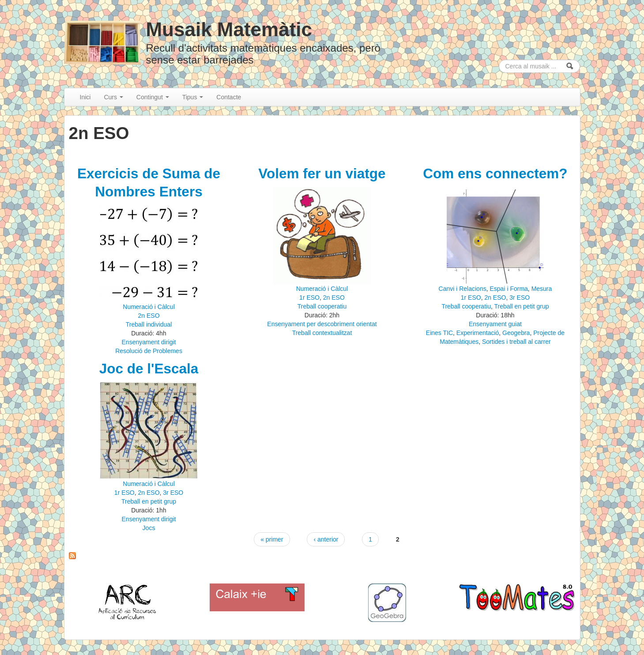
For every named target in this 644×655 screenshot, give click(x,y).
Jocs (149, 528)
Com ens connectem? (495, 173)
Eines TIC (439, 333)
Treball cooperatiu (322, 306)
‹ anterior (326, 539)
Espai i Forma (508, 289)
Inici (85, 97)
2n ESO (149, 316)
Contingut (153, 97)
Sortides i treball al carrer (516, 342)
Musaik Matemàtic (229, 29)
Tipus (193, 97)
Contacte (229, 97)
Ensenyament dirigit (149, 342)
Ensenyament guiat (495, 324)
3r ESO (520, 297)
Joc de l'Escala (149, 369)
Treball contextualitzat (322, 333)
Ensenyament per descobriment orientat (322, 324)
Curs (113, 97)
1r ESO (309, 297)
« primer (272, 539)
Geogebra (516, 333)
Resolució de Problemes (149, 351)
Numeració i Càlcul (149, 307)
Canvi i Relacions (463, 289)
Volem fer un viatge (322, 173)
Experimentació (478, 333)
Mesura (542, 289)
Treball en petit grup (521, 306)
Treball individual (149, 324)
